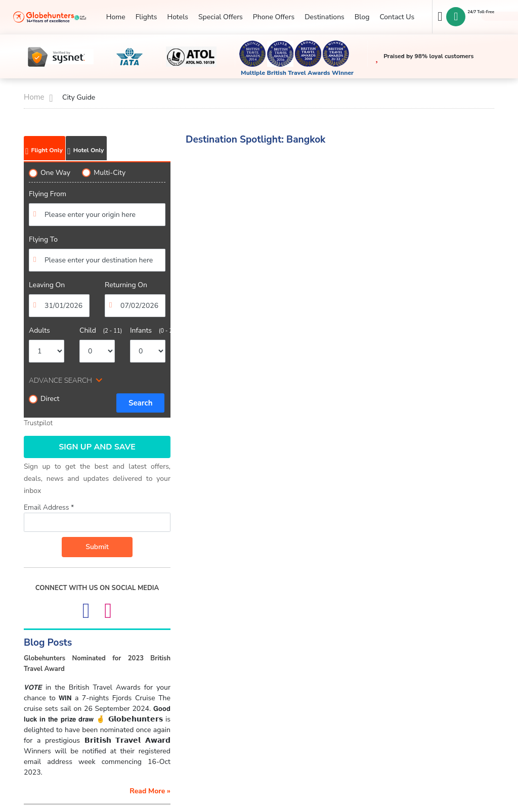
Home (116, 17)
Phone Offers (274, 17)
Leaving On (47, 285)
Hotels (177, 17)
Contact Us (397, 17)
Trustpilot (38, 423)
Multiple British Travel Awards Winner (297, 73)
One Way (50, 173)
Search (141, 403)
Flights (146, 17)
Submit (97, 547)
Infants (148, 330)
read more (150, 791)
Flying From (48, 194)
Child (97, 330)
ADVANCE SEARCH (60, 380)
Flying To (43, 239)
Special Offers (221, 17)
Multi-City (104, 173)
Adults (39, 330)
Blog (362, 17)
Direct (44, 399)
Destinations (325, 17)
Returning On (126, 285)
